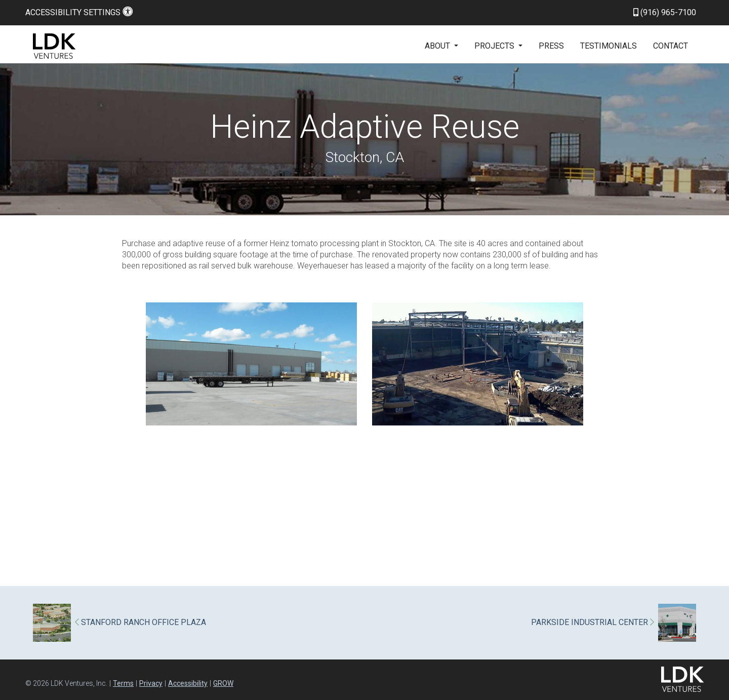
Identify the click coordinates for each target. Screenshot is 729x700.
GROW (223, 683)
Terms (123, 683)
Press (551, 46)
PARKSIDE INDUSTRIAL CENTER (593, 623)
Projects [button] (495, 46)
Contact (671, 46)
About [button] (438, 46)
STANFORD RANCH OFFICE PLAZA (140, 623)
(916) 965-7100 (665, 12)
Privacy (151, 683)
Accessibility (188, 683)
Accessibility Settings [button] (79, 12)
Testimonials (609, 46)
